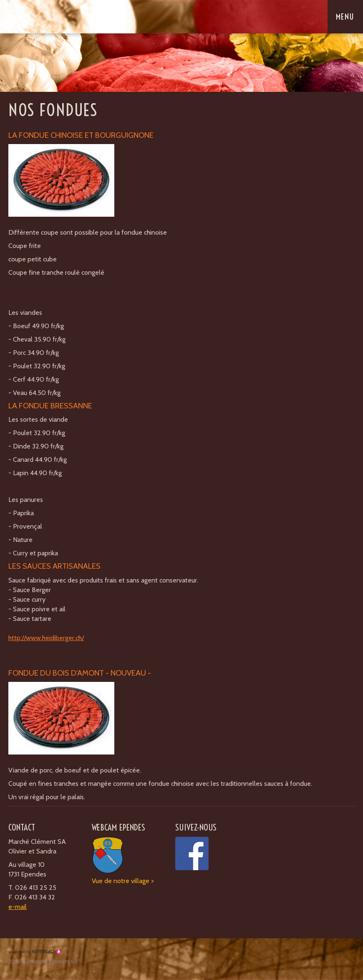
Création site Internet (35, 952)
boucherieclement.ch (60, 16)
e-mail (18, 907)
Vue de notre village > (123, 881)
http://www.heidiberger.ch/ (46, 638)
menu (349, 17)
